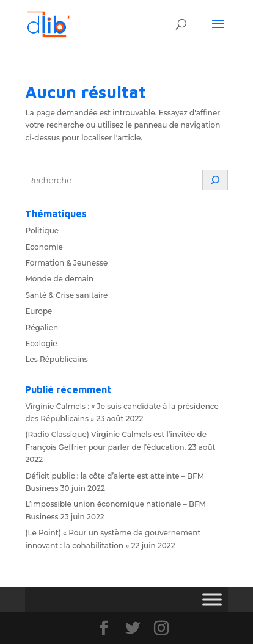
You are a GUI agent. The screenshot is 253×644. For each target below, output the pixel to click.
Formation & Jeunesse (66, 263)
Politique (42, 230)
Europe (38, 311)
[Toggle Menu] (212, 599)
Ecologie (41, 343)
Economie (44, 247)
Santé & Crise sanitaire (66, 295)
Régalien (42, 327)
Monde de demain (59, 279)
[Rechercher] (215, 180)
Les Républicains (56, 359)
